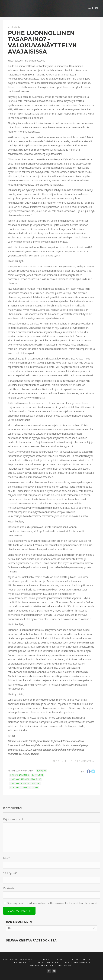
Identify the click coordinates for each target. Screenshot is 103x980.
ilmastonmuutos (19, 775)
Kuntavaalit (81, 962)
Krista (86, 959)
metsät (36, 783)
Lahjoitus (61, 959)
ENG (57, 962)
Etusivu (46, 959)
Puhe (69, 761)
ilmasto (42, 771)
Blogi (57, 761)
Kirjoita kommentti (14, 819)
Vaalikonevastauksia (41, 965)
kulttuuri (37, 775)
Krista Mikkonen (14, 959)
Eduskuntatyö (22, 962)
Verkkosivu (9, 888)
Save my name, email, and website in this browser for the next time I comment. (53, 903)
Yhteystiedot (43, 962)
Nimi (7, 858)
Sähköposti (10, 873)
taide (35, 788)
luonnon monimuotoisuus (25, 779)
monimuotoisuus (20, 788)
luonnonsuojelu (20, 783)
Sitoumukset (65, 965)
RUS (67, 962)
